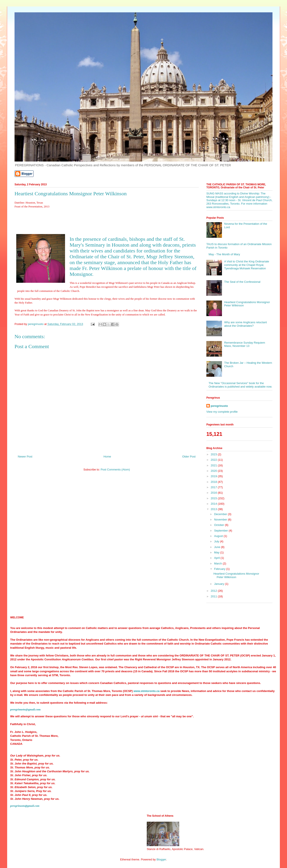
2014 (214, 504)
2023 (214, 454)
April (217, 558)
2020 (214, 471)
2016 (214, 493)
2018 (214, 482)
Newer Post (25, 457)
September (221, 531)
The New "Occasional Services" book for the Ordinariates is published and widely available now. (240, 385)
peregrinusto (219, 406)
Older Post (189, 457)
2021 (214, 465)
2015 (214, 498)
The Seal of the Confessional (242, 282)
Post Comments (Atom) (115, 470)
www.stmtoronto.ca (147, 691)
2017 (214, 487)
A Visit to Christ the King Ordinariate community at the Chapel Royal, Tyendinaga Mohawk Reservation (247, 265)
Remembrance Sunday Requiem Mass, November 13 (245, 344)
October (220, 525)
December (221, 514)
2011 (214, 596)
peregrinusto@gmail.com (25, 709)
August (219, 536)
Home (107, 457)
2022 (214, 460)
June (218, 547)
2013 (214, 509)
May (217, 552)
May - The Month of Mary (224, 254)
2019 (214, 476)
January (220, 584)
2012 (214, 591)
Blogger (161, 859)
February (220, 569)
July (217, 541)
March (219, 563)
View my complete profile (222, 412)
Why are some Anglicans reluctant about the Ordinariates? (245, 324)
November (221, 520)
